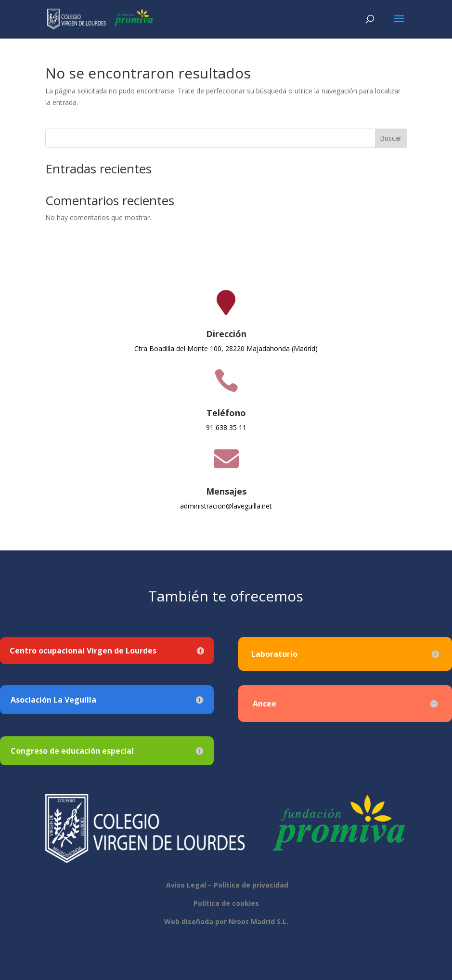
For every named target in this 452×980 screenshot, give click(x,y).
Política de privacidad (251, 885)
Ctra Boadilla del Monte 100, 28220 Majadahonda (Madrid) (226, 348)
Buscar (391, 138)
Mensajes (226, 491)
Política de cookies (226, 903)
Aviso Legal (185, 885)
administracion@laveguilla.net (226, 506)
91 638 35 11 (226, 427)
